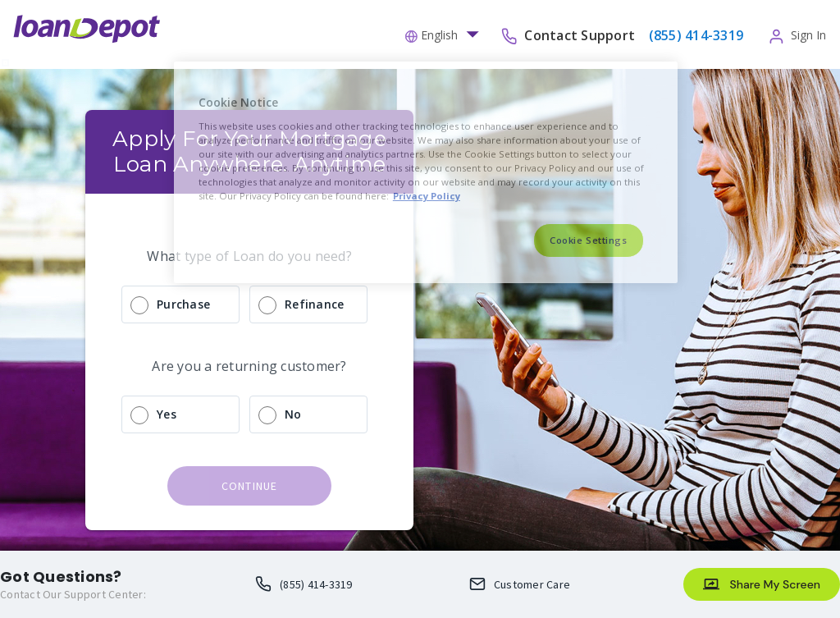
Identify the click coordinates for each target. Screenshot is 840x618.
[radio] (249, 304)
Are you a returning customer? (249, 366)
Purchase (183, 304)
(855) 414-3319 (316, 584)
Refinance (314, 304)
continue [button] (250, 486)
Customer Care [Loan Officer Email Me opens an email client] (532, 584)
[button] (446, 34)
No (293, 414)
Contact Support (581, 34)
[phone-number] (694, 34)
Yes (167, 414)
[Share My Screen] (762, 584)
